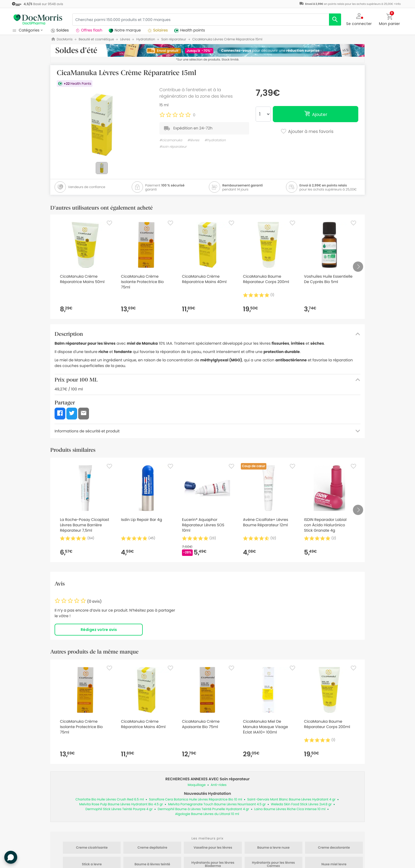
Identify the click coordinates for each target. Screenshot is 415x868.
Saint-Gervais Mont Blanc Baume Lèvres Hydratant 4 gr (291, 800)
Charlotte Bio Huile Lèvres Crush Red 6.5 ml (110, 800)
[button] (359, 19)
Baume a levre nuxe (273, 848)
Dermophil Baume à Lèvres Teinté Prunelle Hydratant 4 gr (203, 809)
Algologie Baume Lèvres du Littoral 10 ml (207, 814)
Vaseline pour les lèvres (213, 848)
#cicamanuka (171, 140)
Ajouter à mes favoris (307, 132)
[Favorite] (109, 223)
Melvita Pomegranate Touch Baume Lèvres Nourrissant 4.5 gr (217, 804)
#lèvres (193, 140)
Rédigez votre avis (99, 630)
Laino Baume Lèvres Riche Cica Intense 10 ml (290, 809)
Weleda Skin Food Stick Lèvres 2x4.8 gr (301, 804)
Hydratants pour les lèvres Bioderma (213, 865)
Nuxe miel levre (334, 865)
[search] (335, 20)
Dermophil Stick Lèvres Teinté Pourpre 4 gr (119, 809)
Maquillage (197, 785)
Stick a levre (92, 865)
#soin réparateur (173, 147)
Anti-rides (219, 785)
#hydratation (215, 140)
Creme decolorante (334, 848)
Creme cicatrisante (92, 848)
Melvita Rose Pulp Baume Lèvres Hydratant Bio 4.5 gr (121, 804)
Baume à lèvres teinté (152, 865)
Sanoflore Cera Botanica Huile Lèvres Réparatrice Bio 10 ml (196, 800)
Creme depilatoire (153, 848)
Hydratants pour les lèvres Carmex (273, 865)
